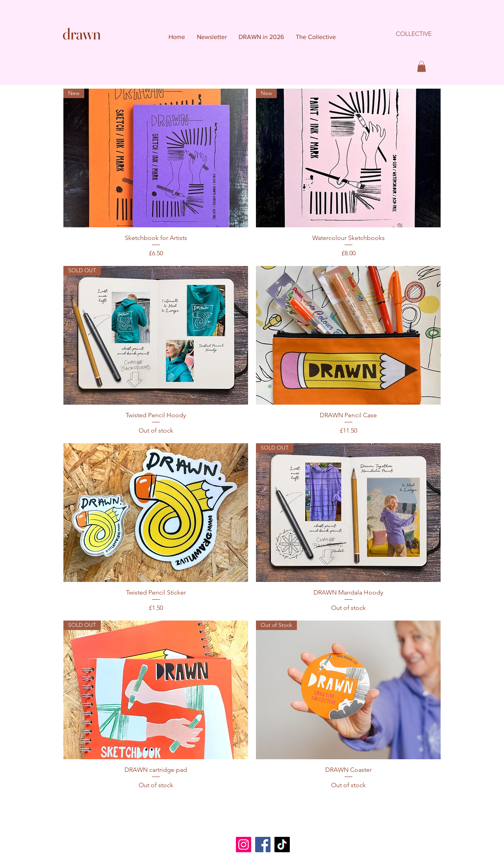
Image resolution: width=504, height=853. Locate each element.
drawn (82, 34)
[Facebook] (263, 845)
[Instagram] (244, 845)
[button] (422, 66)
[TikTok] (282, 845)
